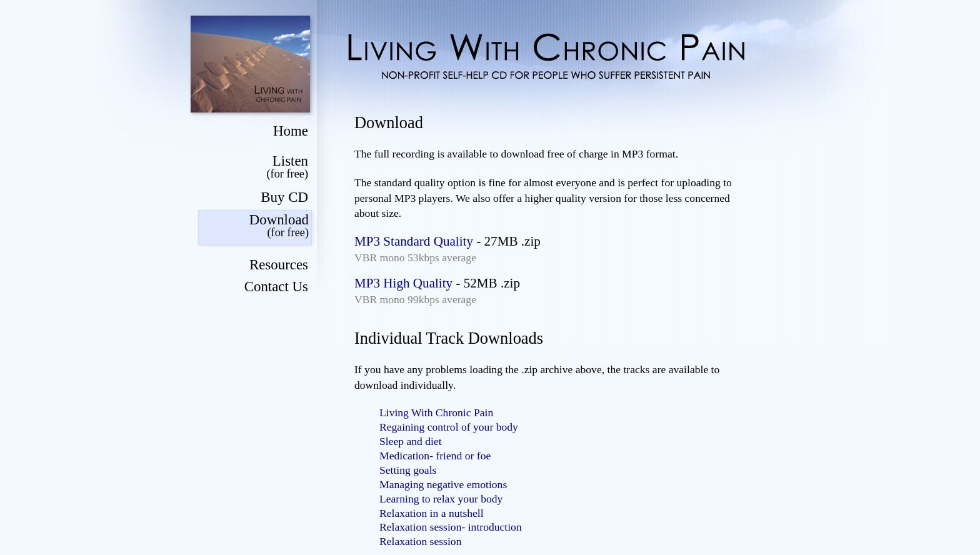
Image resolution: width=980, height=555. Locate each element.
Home (291, 131)
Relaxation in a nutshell (432, 513)
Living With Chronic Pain (436, 412)
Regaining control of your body (449, 427)
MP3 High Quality (403, 283)
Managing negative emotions (443, 484)
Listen (253, 167)
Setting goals (408, 470)
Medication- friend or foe (435, 456)
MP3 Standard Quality (414, 241)
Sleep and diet (411, 441)
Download (254, 226)
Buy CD (284, 197)
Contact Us (276, 287)
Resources (279, 265)
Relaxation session (420, 541)
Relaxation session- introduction (451, 527)
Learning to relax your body (441, 499)
